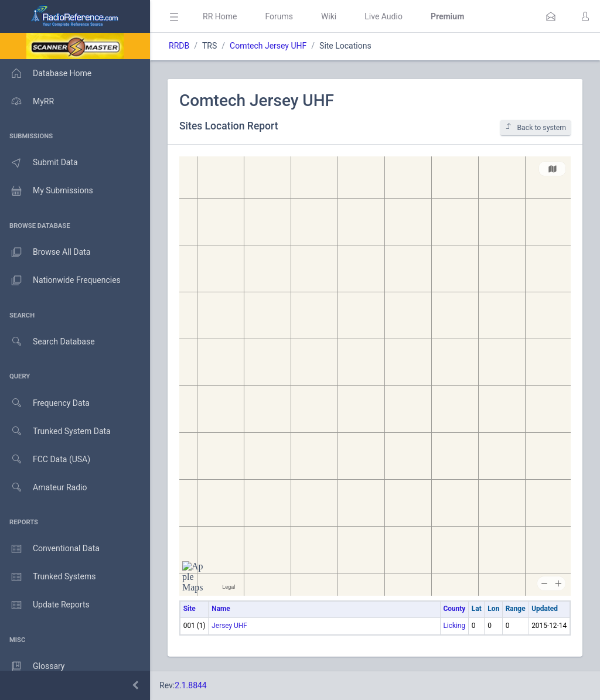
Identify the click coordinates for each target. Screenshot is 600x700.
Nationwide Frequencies (60, 281)
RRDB (179, 46)
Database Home (46, 73)
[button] (551, 16)
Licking (454, 626)
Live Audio (383, 16)
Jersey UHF (229, 626)
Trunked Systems (48, 577)
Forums (279, 16)
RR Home (220, 16)
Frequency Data (45, 403)
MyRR (27, 101)
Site (190, 609)
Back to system (536, 127)
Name (221, 609)
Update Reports (45, 605)
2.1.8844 (191, 685)
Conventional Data (50, 549)
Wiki (329, 16)
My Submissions (47, 191)
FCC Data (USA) (45, 460)
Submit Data (39, 163)
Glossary (32, 667)
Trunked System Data (55, 431)
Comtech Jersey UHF (268, 46)
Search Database (47, 342)
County (454, 609)
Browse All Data (45, 252)
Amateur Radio (44, 488)
